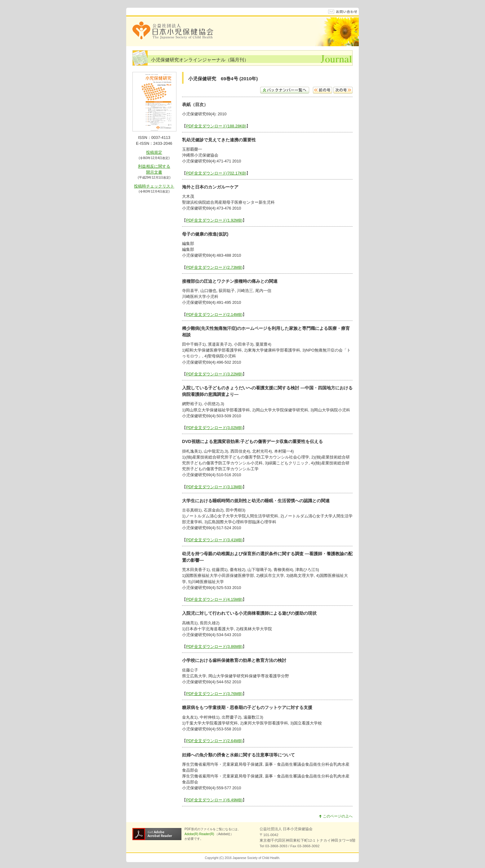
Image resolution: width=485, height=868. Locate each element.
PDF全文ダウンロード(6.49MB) (214, 800)
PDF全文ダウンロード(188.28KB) (216, 126)
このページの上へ (336, 816)
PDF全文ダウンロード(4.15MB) (214, 599)
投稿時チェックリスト (154, 186)
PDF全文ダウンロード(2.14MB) (214, 314)
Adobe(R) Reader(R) (200, 834)
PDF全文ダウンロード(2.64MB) (214, 741)
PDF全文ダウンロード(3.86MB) (214, 647)
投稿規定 (154, 152)
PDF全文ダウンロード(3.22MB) (214, 374)
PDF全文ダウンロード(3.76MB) (214, 694)
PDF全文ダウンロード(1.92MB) (214, 220)
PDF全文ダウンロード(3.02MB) (214, 428)
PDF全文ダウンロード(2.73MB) (214, 267)
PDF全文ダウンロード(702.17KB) (216, 173)
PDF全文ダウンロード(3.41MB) (214, 540)
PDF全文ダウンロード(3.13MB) (214, 487)
